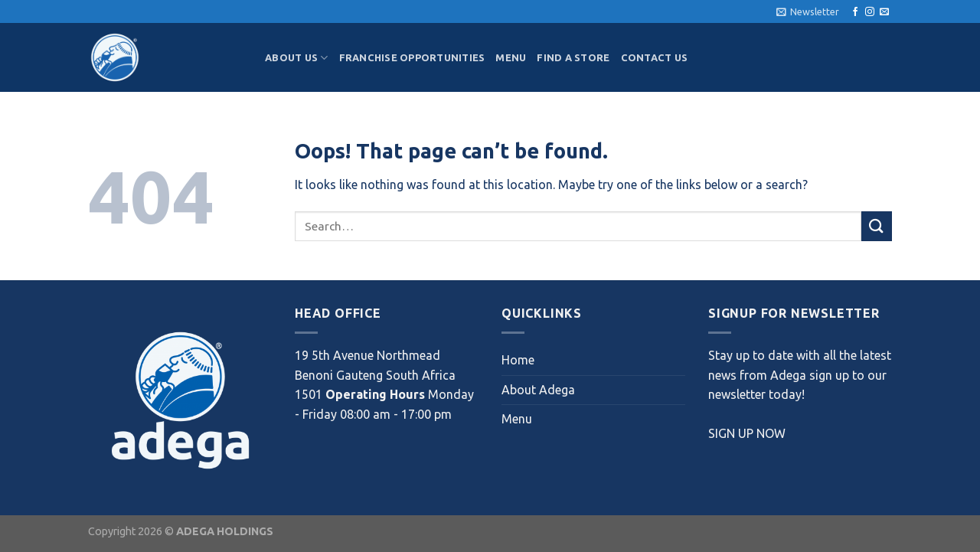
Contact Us (655, 57)
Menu (511, 57)
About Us (297, 58)
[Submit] (877, 226)
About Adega (538, 390)
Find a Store (573, 57)
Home (518, 360)
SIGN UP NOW (747, 433)
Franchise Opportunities (412, 57)
